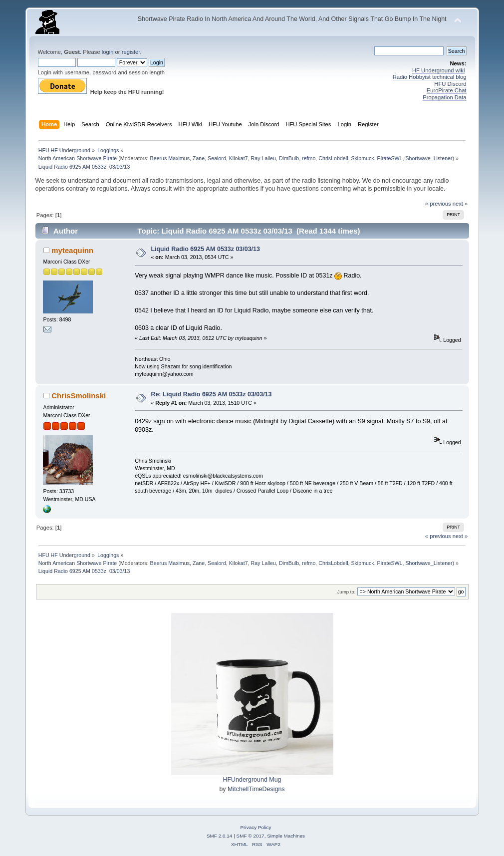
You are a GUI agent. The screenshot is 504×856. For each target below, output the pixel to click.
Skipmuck (362, 158)
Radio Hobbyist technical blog (430, 77)
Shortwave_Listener (429, 158)
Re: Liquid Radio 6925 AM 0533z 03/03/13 (211, 394)
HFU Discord (450, 84)
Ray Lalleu (263, 158)
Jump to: (347, 592)
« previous (438, 204)
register (131, 52)
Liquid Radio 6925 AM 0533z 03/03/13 (205, 249)
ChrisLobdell (333, 158)
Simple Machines (286, 836)
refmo (309, 158)
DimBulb (289, 158)
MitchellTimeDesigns (256, 789)
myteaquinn (72, 250)
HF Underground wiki (438, 70)
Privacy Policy (255, 827)
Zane (199, 158)
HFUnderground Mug (252, 780)
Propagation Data (444, 97)
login (108, 52)
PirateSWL (390, 158)
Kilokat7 (239, 158)
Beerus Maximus (170, 158)
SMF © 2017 (251, 836)
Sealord (217, 158)
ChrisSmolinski (79, 396)
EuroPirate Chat (447, 90)
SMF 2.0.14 (220, 836)
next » (460, 204)
